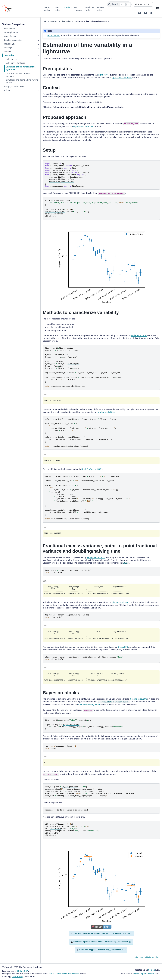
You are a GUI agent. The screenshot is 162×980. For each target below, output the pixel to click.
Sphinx (151, 970)
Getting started (47, 9)
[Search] (119, 4)
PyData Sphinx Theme (144, 974)
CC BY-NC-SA (23, 971)
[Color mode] (140, 13)
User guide (58, 9)
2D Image (8, 48)
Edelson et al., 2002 (120, 602)
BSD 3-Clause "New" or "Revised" (64, 974)
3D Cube (7, 52)
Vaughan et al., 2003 (96, 557)
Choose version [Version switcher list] (143, 4)
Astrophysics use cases (14, 87)
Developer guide (89, 9)
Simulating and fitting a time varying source (22, 81)
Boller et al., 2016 (139, 335)
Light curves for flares (15, 63)
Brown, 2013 (123, 647)
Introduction (9, 29)
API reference (78, 9)
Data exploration (11, 32)
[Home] (45, 21)
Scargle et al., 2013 (139, 699)
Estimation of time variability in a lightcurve (21, 68)
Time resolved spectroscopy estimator (18, 75)
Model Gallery (10, 36)
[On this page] (157, 9)
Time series (9, 55)
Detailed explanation (13, 40)
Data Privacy (18, 976)
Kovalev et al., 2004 (106, 412)
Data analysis (9, 44)
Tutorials (67, 7)
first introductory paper (89, 705)
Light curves (11, 59)
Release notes (100, 9)
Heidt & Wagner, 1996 (91, 469)
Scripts (7, 90)
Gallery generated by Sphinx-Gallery (147, 957)
